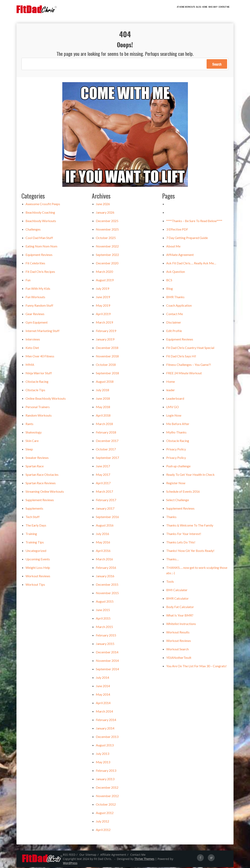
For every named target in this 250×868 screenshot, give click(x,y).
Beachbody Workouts (41, 222)
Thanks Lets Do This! (181, 543)
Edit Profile (174, 332)
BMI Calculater (177, 591)
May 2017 (103, 475)
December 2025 (107, 222)
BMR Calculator (177, 599)
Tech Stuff (33, 518)
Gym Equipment (37, 323)
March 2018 (104, 425)
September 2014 (107, 670)
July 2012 (102, 822)
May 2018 (103, 408)
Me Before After (178, 425)
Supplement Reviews (40, 501)
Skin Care (32, 441)
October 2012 (106, 805)
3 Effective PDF (177, 230)
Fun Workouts (35, 298)
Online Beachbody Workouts (46, 399)
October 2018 (106, 365)
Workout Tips (35, 585)
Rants (29, 425)
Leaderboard (175, 399)
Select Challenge (178, 501)
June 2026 (103, 205)
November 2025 (107, 230)
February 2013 (106, 771)
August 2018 (105, 382)
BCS (169, 281)
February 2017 (106, 501)
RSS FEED (69, 855)
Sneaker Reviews (37, 458)
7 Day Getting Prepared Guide (187, 238)
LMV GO (173, 408)
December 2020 (107, 264)
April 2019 (103, 315)
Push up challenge (178, 467)
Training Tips (35, 543)
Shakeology (34, 433)
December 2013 (107, 737)
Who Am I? (216, 7)
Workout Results (178, 633)
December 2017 (107, 441)
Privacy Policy (176, 450)
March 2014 (104, 712)
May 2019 (103, 306)
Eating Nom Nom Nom (41, 247)
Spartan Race (35, 467)
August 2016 (105, 526)
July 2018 (102, 391)
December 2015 (107, 585)
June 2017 (103, 467)
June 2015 (103, 611)
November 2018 (107, 357)
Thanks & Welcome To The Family (190, 526)
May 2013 (103, 763)
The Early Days (36, 526)
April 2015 (103, 619)
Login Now (174, 416)
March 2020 (104, 272)
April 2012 (103, 830)
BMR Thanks (175, 298)
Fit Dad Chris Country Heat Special (190, 348)
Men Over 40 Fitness (40, 357)
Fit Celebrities (35, 264)
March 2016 (104, 560)
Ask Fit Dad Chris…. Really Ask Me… (191, 264)
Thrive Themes (144, 860)
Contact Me (227, 7)
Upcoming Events (38, 560)
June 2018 (103, 399)
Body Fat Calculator (180, 608)
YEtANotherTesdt (179, 658)
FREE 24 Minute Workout (184, 374)
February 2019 (106, 332)
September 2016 (107, 518)
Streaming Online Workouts (45, 492)
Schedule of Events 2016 (183, 492)
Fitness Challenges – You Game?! (189, 365)
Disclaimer (174, 323)
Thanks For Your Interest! (184, 534)
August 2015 (105, 602)
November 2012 (107, 797)
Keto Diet (32, 348)
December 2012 (107, 788)
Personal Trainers (38, 408)
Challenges (33, 230)
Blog (202, 7)
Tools (170, 582)
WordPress (70, 864)
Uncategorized (36, 551)
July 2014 (102, 678)
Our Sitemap (88, 855)
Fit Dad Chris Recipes (40, 272)
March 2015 (104, 627)
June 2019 (103, 298)
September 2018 (107, 374)
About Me (173, 247)
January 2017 (105, 509)
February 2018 (106, 433)
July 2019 (102, 289)
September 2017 (107, 458)
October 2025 (106, 238)
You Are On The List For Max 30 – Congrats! (196, 667)
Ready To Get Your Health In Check (190, 475)
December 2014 (107, 653)
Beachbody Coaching (40, 213)
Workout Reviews (38, 577)
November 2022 (107, 247)
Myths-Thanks (176, 433)
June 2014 (103, 687)
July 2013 (102, 754)
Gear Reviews (35, 315)
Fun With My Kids (38, 289)
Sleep (29, 450)
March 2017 (104, 492)
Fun (28, 281)
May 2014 (103, 695)
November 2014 (107, 661)
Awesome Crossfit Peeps (43, 205)
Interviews (33, 340)
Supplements (34, 509)
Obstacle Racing (37, 382)
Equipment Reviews (39, 255)
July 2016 (102, 534)
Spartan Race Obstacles (42, 475)
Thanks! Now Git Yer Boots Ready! (190, 551)
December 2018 (107, 348)
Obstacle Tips (35, 391)
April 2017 (103, 484)
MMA (30, 365)
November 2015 (107, 594)
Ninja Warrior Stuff (39, 374)
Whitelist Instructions (181, 624)
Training (31, 534)
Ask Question (176, 272)
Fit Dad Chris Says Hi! (181, 357)
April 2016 (103, 551)
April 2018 (103, 416)
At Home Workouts (189, 7)
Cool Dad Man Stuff (39, 238)
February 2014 (106, 721)
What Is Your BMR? (180, 616)
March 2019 (104, 323)
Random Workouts (39, 416)
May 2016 (103, 543)
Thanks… (173, 560)
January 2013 (105, 780)
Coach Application (179, 306)
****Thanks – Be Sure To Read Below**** (194, 222)
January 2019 (105, 340)
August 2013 (105, 746)
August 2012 (105, 814)
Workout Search (177, 650)
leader (171, 391)
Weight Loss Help (38, 568)
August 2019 (105, 281)
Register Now (176, 484)
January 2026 (105, 213)
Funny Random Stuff (39, 306)
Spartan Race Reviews (41, 484)
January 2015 (105, 644)
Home (208, 7)
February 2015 (106, 636)
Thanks (171, 518)
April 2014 (103, 704)
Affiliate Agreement (180, 255)
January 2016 (105, 577)
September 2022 (107, 255)
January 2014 (105, 729)
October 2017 (106, 450)
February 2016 (106, 568)
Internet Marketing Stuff (43, 332)
